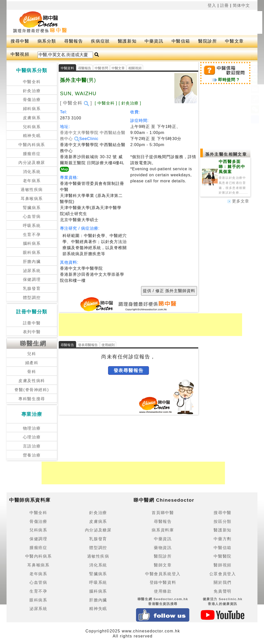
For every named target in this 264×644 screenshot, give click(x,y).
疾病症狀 (100, 41)
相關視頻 (135, 68)
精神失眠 (32, 136)
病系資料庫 (163, 530)
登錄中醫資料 (163, 582)
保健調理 (32, 279)
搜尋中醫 (20, 41)
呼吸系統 (32, 226)
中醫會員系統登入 (163, 574)
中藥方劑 (222, 539)
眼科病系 (32, 252)
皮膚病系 (32, 118)
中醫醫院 (222, 556)
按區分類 (222, 521)
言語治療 (32, 446)
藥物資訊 (163, 548)
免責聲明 (222, 591)
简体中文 (241, 5)
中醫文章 (234, 41)
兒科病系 (32, 127)
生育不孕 (32, 235)
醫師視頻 (222, 565)
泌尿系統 (32, 271)
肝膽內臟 (32, 262)
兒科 (32, 354)
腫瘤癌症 (32, 154)
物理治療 (32, 428)
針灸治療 (32, 91)
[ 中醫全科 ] (76, 103)
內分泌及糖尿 (32, 163)
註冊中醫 (32, 323)
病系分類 (47, 41)
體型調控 (32, 298)
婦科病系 (32, 109)
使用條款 (163, 591)
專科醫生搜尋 (32, 399)
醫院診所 (208, 41)
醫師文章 (163, 565)
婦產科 (32, 363)
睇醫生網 (33, 343)
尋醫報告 (74, 41)
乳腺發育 (32, 289)
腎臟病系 (32, 208)
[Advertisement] (171, 22)
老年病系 (32, 181)
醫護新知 (127, 41)
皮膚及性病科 (32, 381)
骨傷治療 (32, 100)
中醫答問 (101, 68)
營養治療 (32, 455)
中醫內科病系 (32, 145)
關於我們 (222, 582)
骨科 (32, 372)
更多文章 (238, 201)
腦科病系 (32, 243)
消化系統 (32, 172)
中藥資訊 (154, 41)
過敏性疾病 (32, 190)
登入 (212, 5)
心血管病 (32, 216)
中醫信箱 (181, 41)
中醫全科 (32, 82)
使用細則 (108, 345)
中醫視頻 (20, 54)
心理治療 (32, 437)
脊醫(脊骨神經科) (32, 390)
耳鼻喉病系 (32, 199)
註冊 (224, 5)
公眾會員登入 (223, 574)
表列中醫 (32, 332)
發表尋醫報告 (88, 345)
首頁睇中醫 (163, 513)
